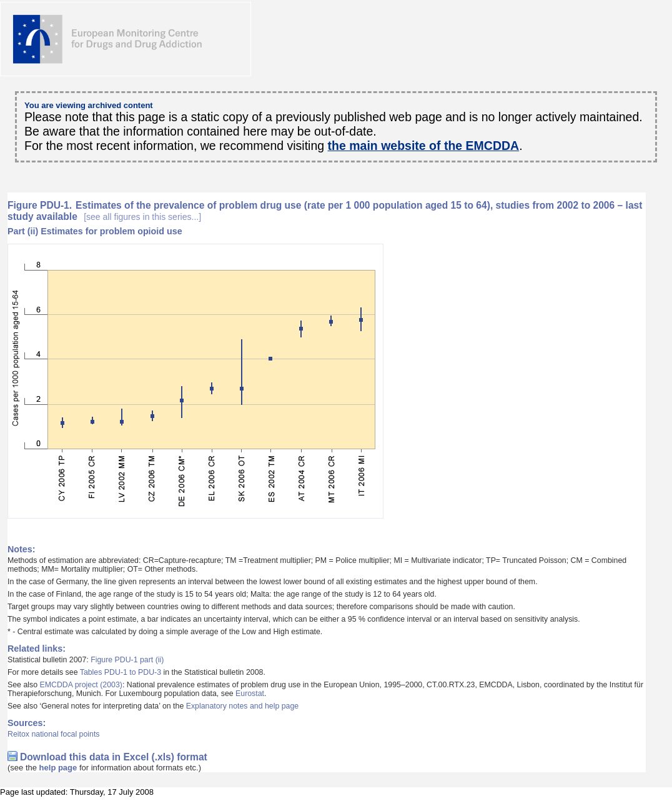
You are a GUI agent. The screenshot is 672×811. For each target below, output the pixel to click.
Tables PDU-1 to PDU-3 (121, 672)
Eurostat (250, 694)
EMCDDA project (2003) (81, 685)
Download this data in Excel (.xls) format (114, 757)
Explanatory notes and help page (243, 706)
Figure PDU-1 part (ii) (127, 660)
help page (58, 768)
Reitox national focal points (54, 734)
